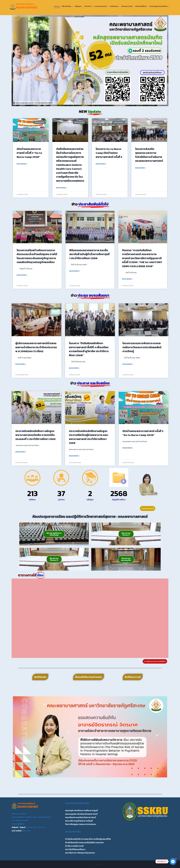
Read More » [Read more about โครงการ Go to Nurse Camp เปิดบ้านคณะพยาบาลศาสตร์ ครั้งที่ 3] (101, 164)
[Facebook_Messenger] (173, 861)
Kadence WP (98, 864)
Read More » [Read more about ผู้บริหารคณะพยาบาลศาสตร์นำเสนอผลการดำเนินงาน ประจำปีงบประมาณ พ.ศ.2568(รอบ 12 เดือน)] (21, 364)
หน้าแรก (57, 6)
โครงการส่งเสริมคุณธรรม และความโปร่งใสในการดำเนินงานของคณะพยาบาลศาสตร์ (149, 155)
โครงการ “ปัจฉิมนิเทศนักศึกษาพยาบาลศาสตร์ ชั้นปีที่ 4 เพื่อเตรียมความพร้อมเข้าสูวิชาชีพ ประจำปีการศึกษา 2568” (89, 349)
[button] (16, 61)
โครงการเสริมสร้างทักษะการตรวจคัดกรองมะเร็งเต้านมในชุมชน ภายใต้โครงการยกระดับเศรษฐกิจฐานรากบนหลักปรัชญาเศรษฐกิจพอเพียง (37, 256)
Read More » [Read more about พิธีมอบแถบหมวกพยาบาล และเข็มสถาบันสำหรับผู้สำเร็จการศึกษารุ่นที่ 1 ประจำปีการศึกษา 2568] (75, 271)
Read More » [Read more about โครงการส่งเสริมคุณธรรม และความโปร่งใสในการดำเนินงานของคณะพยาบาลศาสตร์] (140, 168)
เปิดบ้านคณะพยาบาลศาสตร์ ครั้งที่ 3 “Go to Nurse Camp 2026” (29, 153)
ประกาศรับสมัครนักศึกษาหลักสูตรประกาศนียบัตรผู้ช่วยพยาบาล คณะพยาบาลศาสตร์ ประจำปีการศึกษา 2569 (89, 437)
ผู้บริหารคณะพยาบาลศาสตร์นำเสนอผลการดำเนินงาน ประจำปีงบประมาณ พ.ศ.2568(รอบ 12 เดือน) (36, 347)
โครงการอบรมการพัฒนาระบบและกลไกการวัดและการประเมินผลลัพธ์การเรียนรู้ (142, 347)
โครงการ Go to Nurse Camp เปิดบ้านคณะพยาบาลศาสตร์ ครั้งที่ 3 (109, 153)
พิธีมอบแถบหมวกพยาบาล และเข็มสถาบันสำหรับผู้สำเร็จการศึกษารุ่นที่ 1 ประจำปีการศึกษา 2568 (89, 254)
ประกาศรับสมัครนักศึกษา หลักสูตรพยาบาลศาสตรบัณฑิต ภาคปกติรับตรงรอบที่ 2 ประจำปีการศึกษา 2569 (35, 435)
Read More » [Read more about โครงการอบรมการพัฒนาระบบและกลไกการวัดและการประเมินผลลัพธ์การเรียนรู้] (128, 364)
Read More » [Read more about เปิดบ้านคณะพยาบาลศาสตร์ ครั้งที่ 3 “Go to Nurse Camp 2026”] (22, 164)
